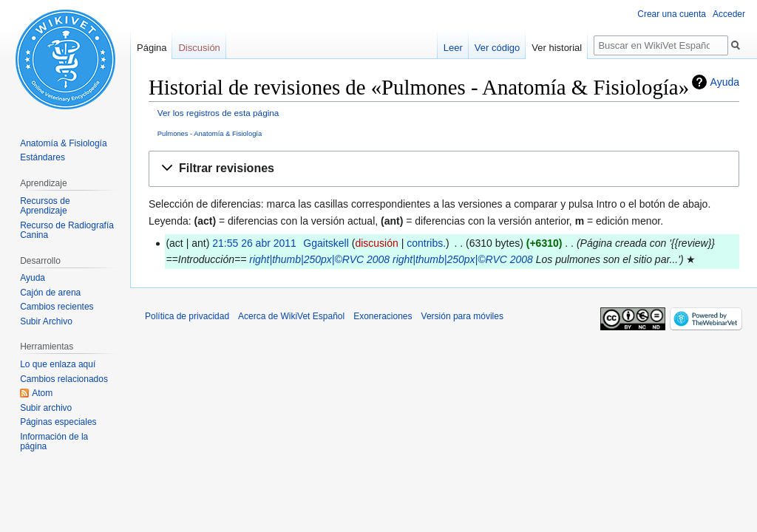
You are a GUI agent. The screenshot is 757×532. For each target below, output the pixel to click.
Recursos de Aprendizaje (45, 206)
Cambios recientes (57, 307)
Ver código (497, 48)
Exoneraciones (383, 316)
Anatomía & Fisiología (63, 143)
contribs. (426, 243)
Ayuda (725, 82)
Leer (453, 48)
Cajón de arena (50, 293)
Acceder (729, 14)
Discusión (199, 48)
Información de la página (54, 442)
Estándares (43, 157)
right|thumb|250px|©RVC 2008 (319, 259)
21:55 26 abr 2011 (254, 243)
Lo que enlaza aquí (58, 364)
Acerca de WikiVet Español (291, 316)
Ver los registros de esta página (218, 113)
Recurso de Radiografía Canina (67, 231)
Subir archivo (46, 408)
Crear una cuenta (672, 14)
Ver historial (557, 48)
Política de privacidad (187, 316)
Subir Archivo (46, 321)
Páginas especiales (58, 422)
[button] (444, 169)
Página (152, 48)
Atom (42, 393)
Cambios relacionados (64, 379)
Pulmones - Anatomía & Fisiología (210, 133)
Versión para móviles (462, 316)
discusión (376, 243)
